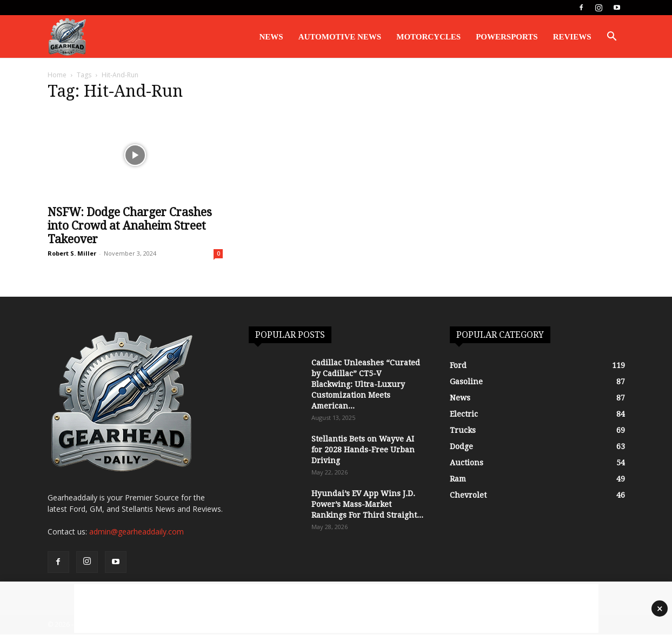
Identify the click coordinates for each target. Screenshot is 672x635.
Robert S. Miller (72, 254)
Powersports (507, 37)
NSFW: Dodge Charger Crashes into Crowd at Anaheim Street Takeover (130, 226)
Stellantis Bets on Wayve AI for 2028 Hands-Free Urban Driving (363, 450)
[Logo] (67, 37)
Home (57, 75)
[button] (612, 38)
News (271, 37)
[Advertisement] (336, 609)
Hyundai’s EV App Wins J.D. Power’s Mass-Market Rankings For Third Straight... (367, 505)
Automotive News (340, 37)
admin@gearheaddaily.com (137, 532)
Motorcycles (428, 37)
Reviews (572, 37)
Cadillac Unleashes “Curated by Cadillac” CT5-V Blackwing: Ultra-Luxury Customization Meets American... (366, 385)
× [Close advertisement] (660, 609)
